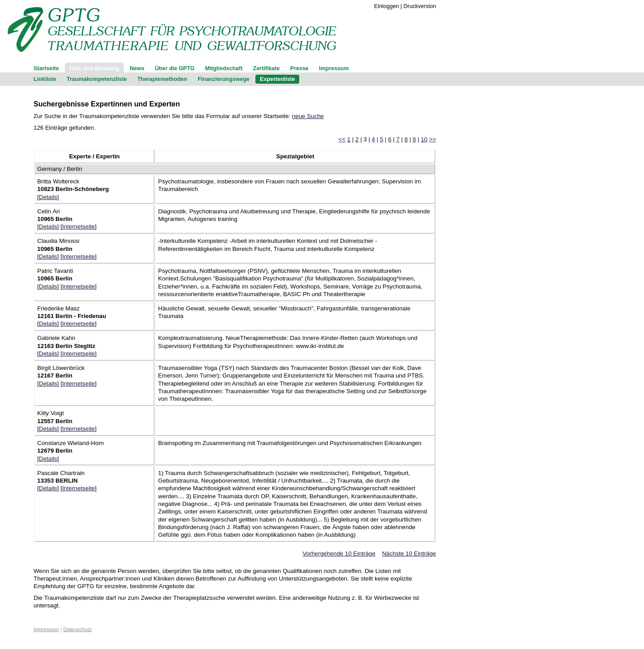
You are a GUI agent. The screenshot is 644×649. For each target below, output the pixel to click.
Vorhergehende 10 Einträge (339, 554)
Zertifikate (267, 68)
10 (424, 139)
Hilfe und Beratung (94, 68)
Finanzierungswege (224, 79)
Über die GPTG (175, 68)
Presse (299, 68)
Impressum (334, 68)
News (137, 68)
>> (432, 139)
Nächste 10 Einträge (409, 554)
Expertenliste (277, 79)
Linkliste (45, 79)
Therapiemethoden (162, 79)
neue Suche (308, 116)
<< (342, 139)
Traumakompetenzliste (97, 79)
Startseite (46, 68)
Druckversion (420, 6)
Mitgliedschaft (224, 68)
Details (48, 197)
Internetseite (78, 227)
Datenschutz (78, 629)
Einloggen (387, 6)
